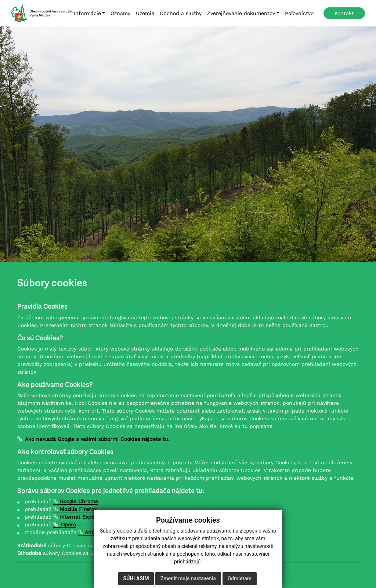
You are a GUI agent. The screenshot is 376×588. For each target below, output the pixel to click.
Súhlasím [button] (136, 578)
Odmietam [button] (240, 578)
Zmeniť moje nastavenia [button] (188, 578)
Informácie (87, 13)
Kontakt (344, 13)
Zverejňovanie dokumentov (241, 13)
